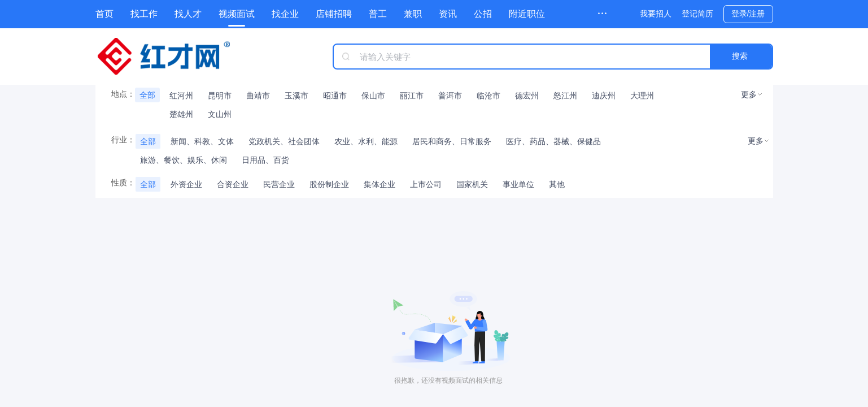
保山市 (373, 96)
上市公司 (426, 184)
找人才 (188, 14)
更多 (749, 94)
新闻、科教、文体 (202, 141)
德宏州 (527, 96)
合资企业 (233, 184)
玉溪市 (296, 96)
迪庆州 (604, 96)
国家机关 (472, 184)
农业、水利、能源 (366, 141)
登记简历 (697, 14)
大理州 (642, 96)
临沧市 (488, 96)
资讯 (448, 14)
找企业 (285, 14)
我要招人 (656, 14)
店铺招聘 (334, 14)
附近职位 (527, 14)
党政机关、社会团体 (284, 141)
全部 (147, 95)
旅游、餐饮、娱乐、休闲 (184, 160)
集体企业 (380, 184)
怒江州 (565, 96)
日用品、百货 (265, 160)
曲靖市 (258, 96)
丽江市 (412, 96)
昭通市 (335, 96)
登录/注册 (748, 14)
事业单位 (518, 184)
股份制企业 (329, 184)
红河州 (181, 96)
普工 (378, 14)
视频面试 (237, 14)
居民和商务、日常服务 (452, 141)
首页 (104, 14)
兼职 (413, 14)
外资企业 (186, 184)
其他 (557, 184)
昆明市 (220, 96)
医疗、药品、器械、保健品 (553, 141)
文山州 (220, 114)
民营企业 (279, 184)
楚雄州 (181, 114)
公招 (483, 14)
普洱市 (450, 96)
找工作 (144, 14)
